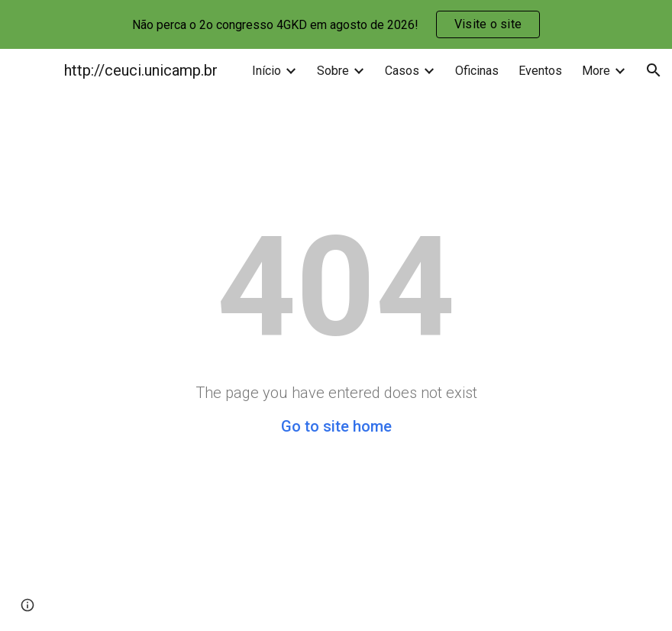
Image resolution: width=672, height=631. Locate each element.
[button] (654, 70)
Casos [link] (402, 71)
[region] (336, 24)
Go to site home (336, 426)
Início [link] (267, 71)
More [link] (596, 71)
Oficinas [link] (477, 71)
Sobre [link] (333, 71)
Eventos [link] (540, 71)
